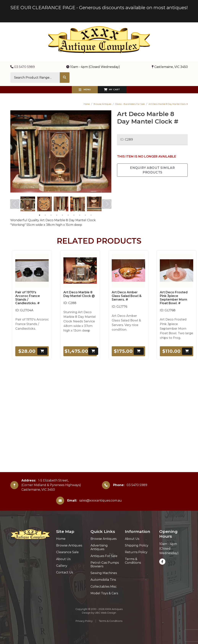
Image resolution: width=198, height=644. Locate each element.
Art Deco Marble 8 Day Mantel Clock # (168, 104)
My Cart (112, 90)
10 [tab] (91, 215)
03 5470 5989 (23, 67)
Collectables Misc (104, 587)
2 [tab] (45, 215)
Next (107, 204)
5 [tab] (62, 215)
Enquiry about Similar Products (152, 170)
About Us (63, 559)
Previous (15, 204)
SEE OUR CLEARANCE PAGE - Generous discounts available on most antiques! (99, 8)
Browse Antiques (102, 104)
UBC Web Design (105, 613)
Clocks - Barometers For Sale (130, 104)
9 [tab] (85, 215)
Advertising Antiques (99, 547)
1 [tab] (40, 215)
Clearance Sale (67, 552)
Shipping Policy (137, 545)
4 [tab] (57, 215)
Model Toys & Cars (104, 593)
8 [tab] (80, 215)
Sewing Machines (104, 573)
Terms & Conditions (133, 561)
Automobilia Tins (103, 580)
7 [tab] (74, 215)
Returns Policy (136, 552)
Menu (85, 90)
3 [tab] (51, 215)
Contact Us (65, 572)
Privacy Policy (84, 621)
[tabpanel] (28, 204)
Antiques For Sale (104, 556)
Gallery (62, 566)
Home (87, 104)
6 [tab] (68, 215)
